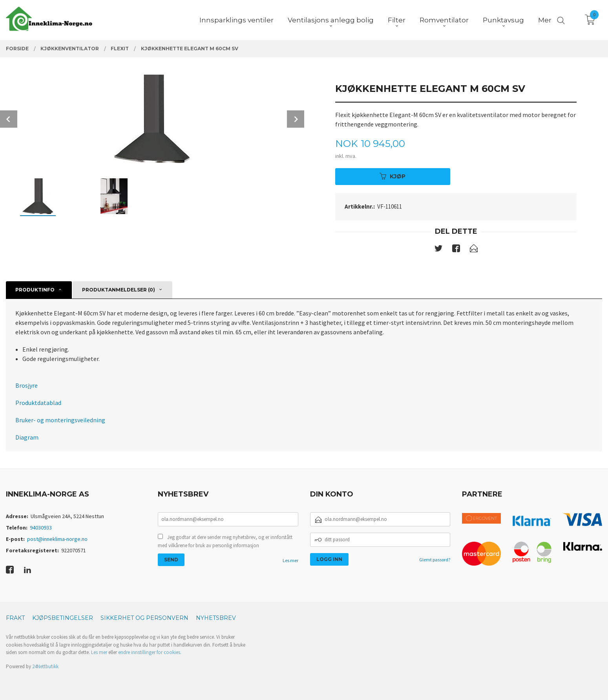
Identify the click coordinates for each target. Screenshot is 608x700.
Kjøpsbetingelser (63, 618)
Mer (545, 20)
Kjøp (393, 176)
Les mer (290, 560)
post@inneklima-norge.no (57, 539)
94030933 (41, 528)
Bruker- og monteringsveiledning (60, 420)
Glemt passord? (435, 560)
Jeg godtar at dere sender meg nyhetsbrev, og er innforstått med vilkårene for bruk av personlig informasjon (225, 541)
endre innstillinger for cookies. (150, 652)
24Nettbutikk (45, 666)
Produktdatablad (38, 403)
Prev (9, 119)
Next (296, 119)
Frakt (15, 618)
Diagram (27, 437)
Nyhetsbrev (216, 618)
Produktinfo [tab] (35, 290)
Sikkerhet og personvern (144, 618)
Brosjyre (26, 385)
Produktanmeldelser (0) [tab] (119, 290)
